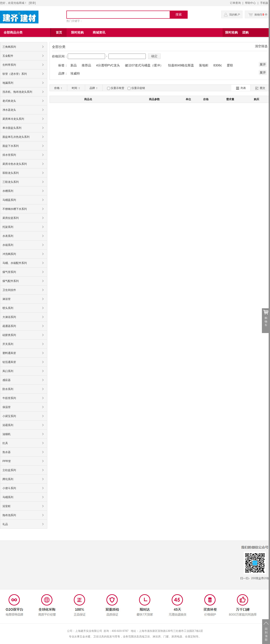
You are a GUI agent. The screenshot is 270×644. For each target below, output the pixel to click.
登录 (32, 3)
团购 (245, 33)
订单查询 (235, 3)
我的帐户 (235, 15)
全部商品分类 (13, 33)
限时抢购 (232, 33)
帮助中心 (250, 3)
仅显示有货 (117, 88)
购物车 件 (258, 15)
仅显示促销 (138, 88)
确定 (154, 56)
